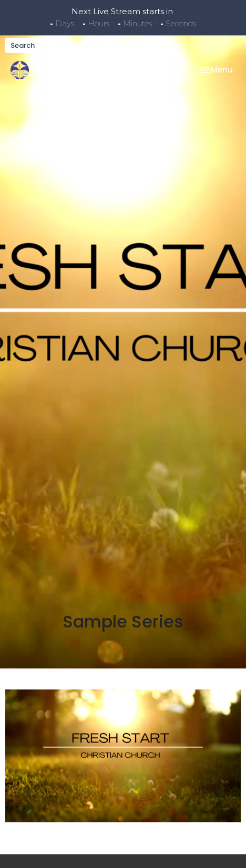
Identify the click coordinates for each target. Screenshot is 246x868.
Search (23, 45)
